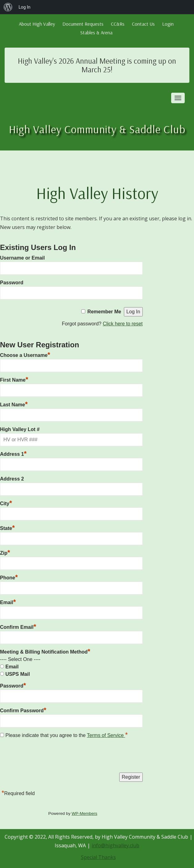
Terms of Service (106, 735)
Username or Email (22, 258)
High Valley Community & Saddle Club (97, 129)
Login (168, 24)
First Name (14, 379)
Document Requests (83, 24)
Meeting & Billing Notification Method (45, 652)
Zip (5, 552)
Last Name (14, 404)
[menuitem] (8, 7)
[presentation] (47, 757)
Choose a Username (25, 354)
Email (8, 602)
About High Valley (37, 24)
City (6, 503)
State (7, 527)
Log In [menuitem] (24, 7)
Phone (9, 577)
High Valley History (97, 193)
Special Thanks (98, 857)
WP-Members (84, 813)
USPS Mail (17, 674)
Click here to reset (123, 324)
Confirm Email (18, 626)
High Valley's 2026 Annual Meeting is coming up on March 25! (97, 65)
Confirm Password (23, 710)
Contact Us (143, 24)
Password (12, 283)
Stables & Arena (96, 32)
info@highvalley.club (116, 845)
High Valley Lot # (20, 429)
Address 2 (12, 479)
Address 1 (13, 453)
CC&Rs (118, 24)
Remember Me (104, 312)
